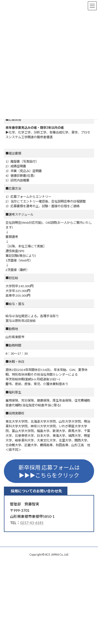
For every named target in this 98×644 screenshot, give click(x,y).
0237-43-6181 (32, 523)
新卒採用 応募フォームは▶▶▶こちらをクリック (49, 471)
